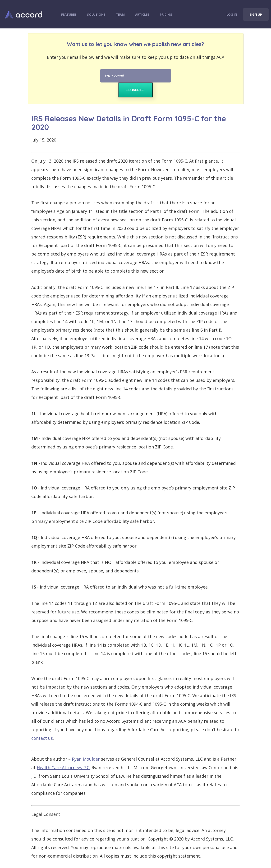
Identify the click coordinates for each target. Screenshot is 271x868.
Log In (232, 14)
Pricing (166, 14)
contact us (42, 738)
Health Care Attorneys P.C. (64, 767)
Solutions (96, 14)
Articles (142, 14)
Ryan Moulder (86, 759)
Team (120, 14)
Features (69, 14)
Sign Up (256, 14)
